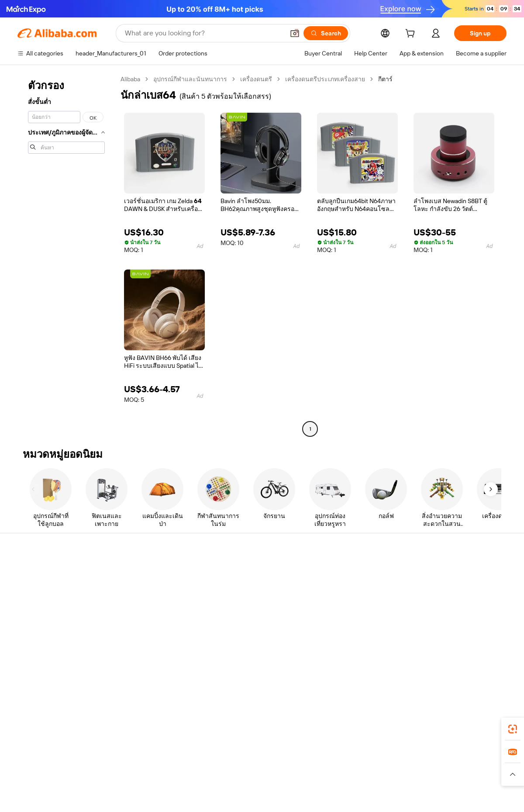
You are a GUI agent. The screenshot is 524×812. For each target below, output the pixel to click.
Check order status (44, 606)
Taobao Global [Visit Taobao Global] (310, 765)
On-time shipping (141, 616)
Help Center (34, 573)
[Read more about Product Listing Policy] (187, 778)
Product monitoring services (157, 649)
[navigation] (66, 255)
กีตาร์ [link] (385, 79)
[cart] (412, 35)
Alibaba (130, 79)
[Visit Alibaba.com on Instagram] (462, 658)
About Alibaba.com (445, 573)
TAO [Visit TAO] (342, 765)
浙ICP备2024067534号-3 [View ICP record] (473, 795)
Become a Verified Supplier (355, 606)
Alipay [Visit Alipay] (249, 765)
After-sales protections (149, 632)
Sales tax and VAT (242, 606)
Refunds (29, 623)
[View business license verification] (338, 795)
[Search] (326, 33)
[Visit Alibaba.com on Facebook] (423, 658)
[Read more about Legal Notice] (134, 778)
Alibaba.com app (353, 726)
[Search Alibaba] (204, 33)
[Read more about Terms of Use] (379, 778)
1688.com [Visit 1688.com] (160, 765)
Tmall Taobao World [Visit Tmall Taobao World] (207, 765)
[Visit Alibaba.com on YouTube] (476, 658)
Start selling (335, 573)
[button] (295, 33)
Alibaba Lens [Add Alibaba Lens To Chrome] (48, 726)
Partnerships (336, 623)
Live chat (30, 590)
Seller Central (337, 590)
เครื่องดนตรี (256, 79)
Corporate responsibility (452, 590)
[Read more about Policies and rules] (87, 778)
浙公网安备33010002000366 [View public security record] (386, 795)
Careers (430, 623)
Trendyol (367, 765)
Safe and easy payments (151, 583)
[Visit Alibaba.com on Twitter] (449, 658)
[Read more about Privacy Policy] (335, 778)
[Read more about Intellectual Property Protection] (267, 778)
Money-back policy (144, 599)
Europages (401, 765)
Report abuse (36, 639)
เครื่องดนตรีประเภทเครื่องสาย (325, 79)
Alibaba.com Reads (244, 623)
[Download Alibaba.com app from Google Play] (477, 726)
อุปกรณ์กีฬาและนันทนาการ (190, 79)
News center (437, 606)
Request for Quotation (249, 573)
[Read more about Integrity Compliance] (432, 778)
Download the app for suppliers (361, 639)
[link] (513, 729)
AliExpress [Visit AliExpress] (126, 765)
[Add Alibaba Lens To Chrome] (135, 726)
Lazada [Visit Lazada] (274, 765)
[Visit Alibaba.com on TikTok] (489, 658)
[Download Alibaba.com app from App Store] (413, 726)
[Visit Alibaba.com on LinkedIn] (436, 658)
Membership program (248, 590)
